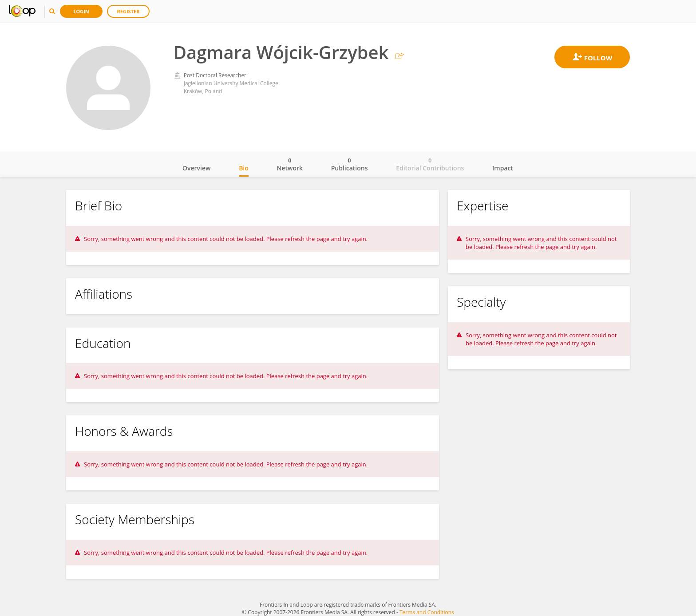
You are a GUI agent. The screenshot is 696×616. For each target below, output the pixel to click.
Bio (244, 168)
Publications (350, 164)
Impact (503, 168)
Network (290, 164)
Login (81, 11)
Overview (196, 168)
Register (129, 11)
